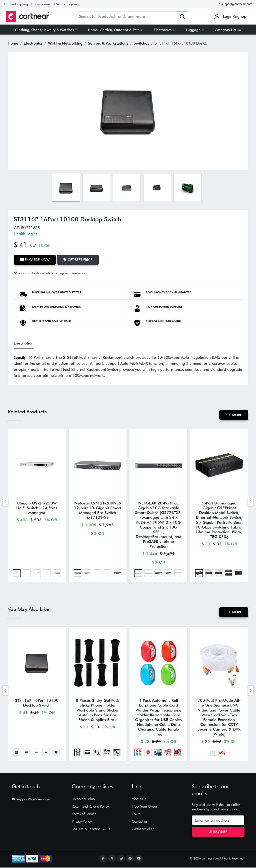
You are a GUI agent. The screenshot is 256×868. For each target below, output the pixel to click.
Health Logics (25, 234)
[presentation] (5, 501)
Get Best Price (78, 260)
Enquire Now (35, 260)
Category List (228, 30)
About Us (139, 799)
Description (24, 343)
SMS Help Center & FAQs (91, 829)
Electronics (163, 30)
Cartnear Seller (143, 829)
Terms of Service (84, 814)
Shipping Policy (83, 799)
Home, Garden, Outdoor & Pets (114, 30)
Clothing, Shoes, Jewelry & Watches (44, 30)
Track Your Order (144, 807)
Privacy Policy (82, 822)
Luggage (193, 30)
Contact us (139, 822)
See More (234, 415)
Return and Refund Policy (90, 807)
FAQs (136, 814)
